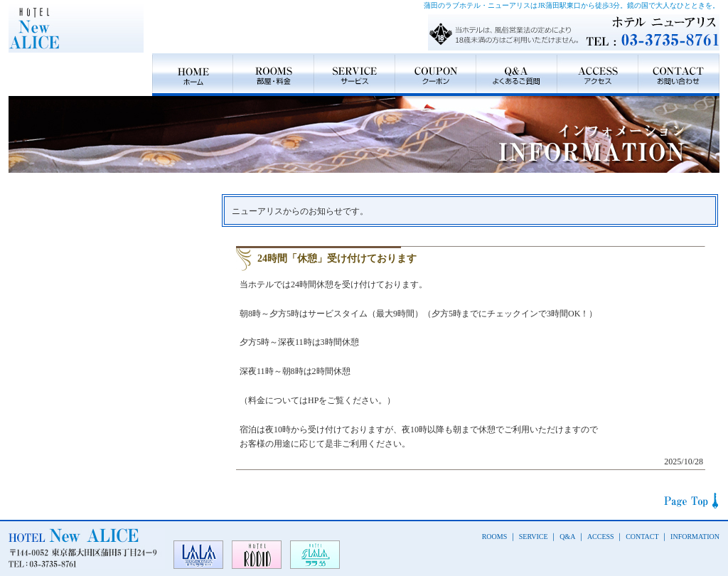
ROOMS (274, 75)
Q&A (517, 75)
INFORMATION (695, 537)
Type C (110, 386)
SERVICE (355, 75)
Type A (110, 230)
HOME (193, 75)
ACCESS (598, 75)
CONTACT (679, 75)
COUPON (436, 75)
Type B (110, 308)
